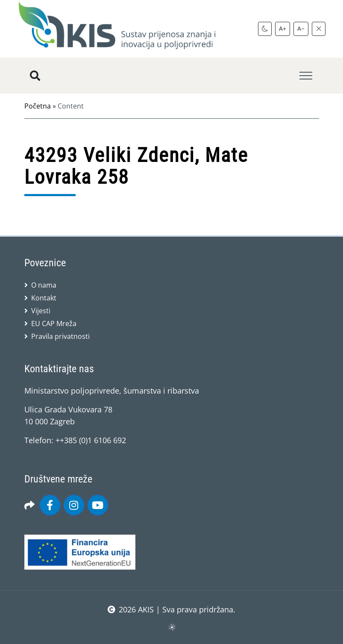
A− (301, 28)
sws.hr (171, 627)
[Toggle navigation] (306, 76)
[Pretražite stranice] (35, 76)
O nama (44, 285)
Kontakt (44, 298)
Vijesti (41, 311)
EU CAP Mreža (54, 323)
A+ (283, 28)
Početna (38, 106)
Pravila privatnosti (60, 336)
